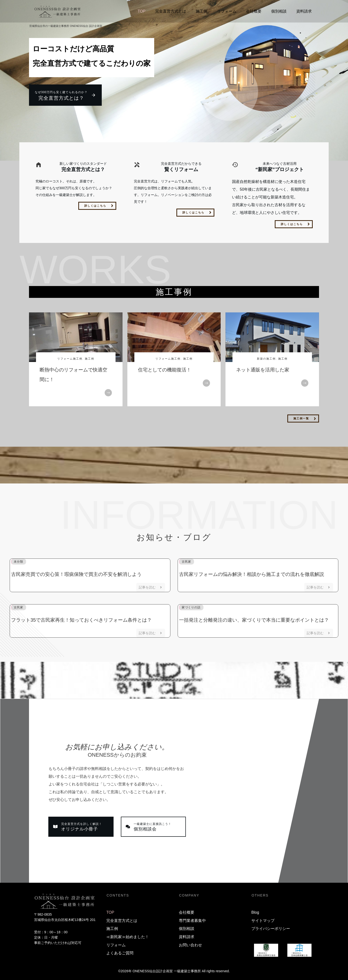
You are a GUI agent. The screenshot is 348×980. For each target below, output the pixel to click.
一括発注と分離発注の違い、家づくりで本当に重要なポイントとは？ (254, 618)
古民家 (186, 560)
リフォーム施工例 (70, 357)
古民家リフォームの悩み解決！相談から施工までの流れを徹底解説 (252, 573)
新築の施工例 (266, 357)
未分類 (18, 560)
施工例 (90, 357)
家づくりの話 (191, 606)
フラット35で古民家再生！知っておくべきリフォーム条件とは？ (81, 618)
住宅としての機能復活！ (165, 368)
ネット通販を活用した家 (263, 368)
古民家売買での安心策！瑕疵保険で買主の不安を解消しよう (76, 573)
